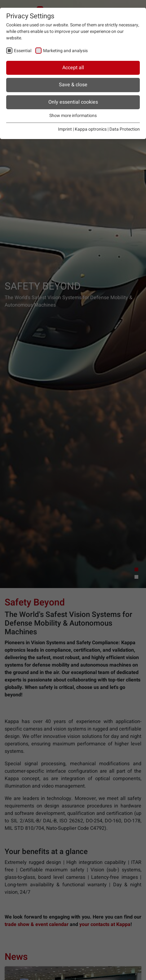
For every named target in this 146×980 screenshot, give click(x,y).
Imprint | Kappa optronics (82, 129)
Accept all (73, 68)
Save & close (73, 85)
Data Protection (125, 129)
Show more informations (73, 116)
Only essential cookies (73, 102)
